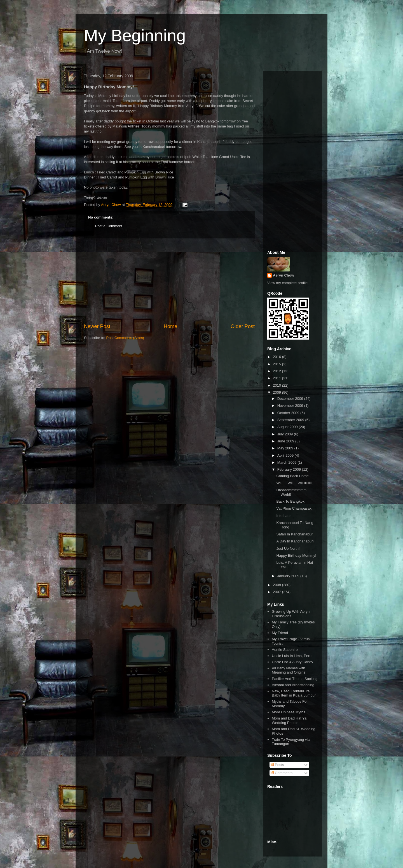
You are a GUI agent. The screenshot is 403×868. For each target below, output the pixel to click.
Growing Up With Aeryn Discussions (291, 614)
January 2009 (289, 576)
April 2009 (286, 455)
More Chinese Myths (288, 712)
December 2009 (291, 399)
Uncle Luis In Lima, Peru (292, 656)
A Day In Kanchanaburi (295, 541)
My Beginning (135, 35)
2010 (277, 385)
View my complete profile (287, 283)
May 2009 (286, 448)
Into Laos (284, 516)
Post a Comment (109, 226)
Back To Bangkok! (291, 501)
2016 (277, 357)
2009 (277, 392)
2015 (277, 364)
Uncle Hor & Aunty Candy (292, 662)
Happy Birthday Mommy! (296, 555)
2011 (277, 378)
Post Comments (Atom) (125, 338)
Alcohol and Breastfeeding (293, 685)
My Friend (280, 633)
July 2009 (286, 434)
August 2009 (288, 427)
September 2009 (291, 420)
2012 (277, 371)
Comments (282, 773)
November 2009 (291, 406)
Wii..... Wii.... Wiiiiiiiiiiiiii (294, 483)
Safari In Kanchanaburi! (295, 534)
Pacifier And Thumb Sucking (295, 679)
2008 (277, 585)
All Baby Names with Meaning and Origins (289, 670)
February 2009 (290, 469)
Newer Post (97, 326)
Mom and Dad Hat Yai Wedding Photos (290, 720)
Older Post (243, 326)
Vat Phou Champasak (294, 508)
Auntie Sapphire (285, 650)
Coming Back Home (292, 476)
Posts (277, 765)
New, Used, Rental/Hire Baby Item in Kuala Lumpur (294, 693)
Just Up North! (288, 548)
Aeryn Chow (283, 275)
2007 (277, 592)
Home (171, 326)
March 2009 (287, 462)
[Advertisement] (169, 281)
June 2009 (286, 441)
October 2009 (289, 413)
